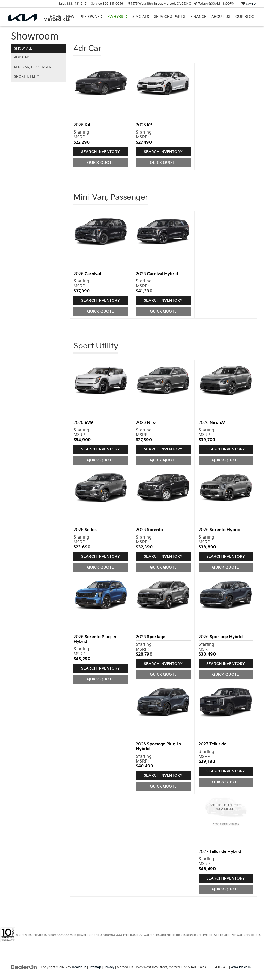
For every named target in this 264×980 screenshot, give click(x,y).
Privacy (109, 967)
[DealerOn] (24, 967)
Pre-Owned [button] (91, 17)
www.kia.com (241, 967)
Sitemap (95, 967)
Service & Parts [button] (170, 17)
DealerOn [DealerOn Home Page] (79, 967)
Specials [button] (141, 17)
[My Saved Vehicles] (249, 4)
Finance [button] (198, 17)
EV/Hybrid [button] (117, 17)
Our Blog (245, 17)
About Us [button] (221, 17)
